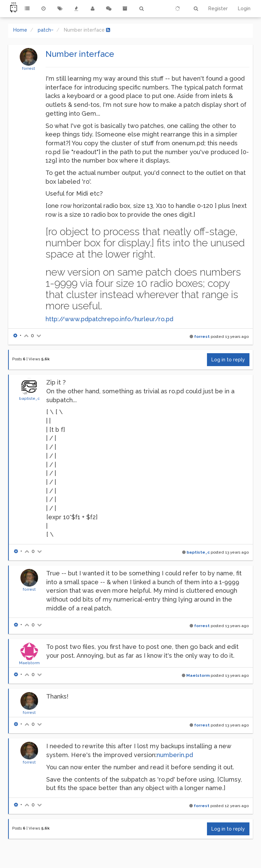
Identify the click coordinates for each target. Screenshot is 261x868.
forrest (29, 68)
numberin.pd (175, 755)
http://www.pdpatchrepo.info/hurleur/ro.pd (109, 319)
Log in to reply (228, 360)
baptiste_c (29, 398)
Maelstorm (29, 663)
